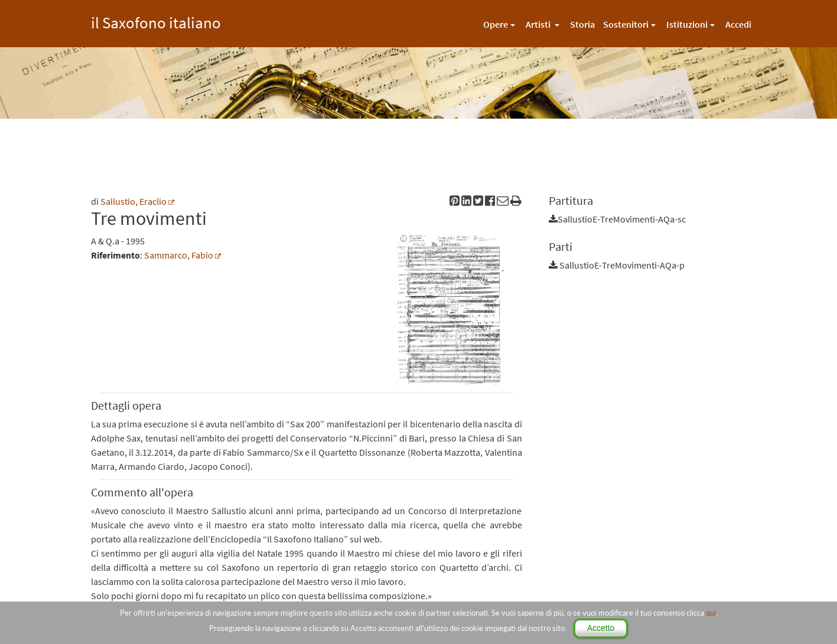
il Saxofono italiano (156, 21)
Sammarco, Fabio (179, 255)
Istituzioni (687, 24)
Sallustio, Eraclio (133, 201)
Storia (582, 24)
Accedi (738, 24)
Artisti (539, 24)
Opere (496, 24)
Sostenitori (626, 24)
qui (711, 613)
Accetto (601, 628)
